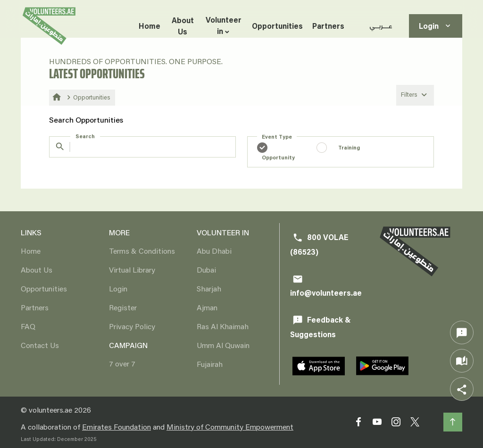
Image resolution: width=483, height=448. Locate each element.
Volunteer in (224, 25)
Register (123, 307)
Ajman (207, 307)
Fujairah (210, 364)
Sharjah (209, 288)
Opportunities (277, 26)
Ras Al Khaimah (223, 326)
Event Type (277, 137)
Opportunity (278, 157)
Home (150, 26)
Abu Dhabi (214, 251)
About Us (183, 26)
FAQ (28, 326)
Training (349, 147)
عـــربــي (381, 26)
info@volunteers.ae (326, 286)
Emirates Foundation (117, 427)
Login (436, 26)
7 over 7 (122, 363)
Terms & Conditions (142, 251)
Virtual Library (132, 270)
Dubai (206, 270)
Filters (415, 95)
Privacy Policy (132, 326)
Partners (328, 26)
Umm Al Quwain (223, 345)
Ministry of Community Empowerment (230, 427)
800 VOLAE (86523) (319, 244)
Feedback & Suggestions (321, 327)
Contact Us (40, 345)
